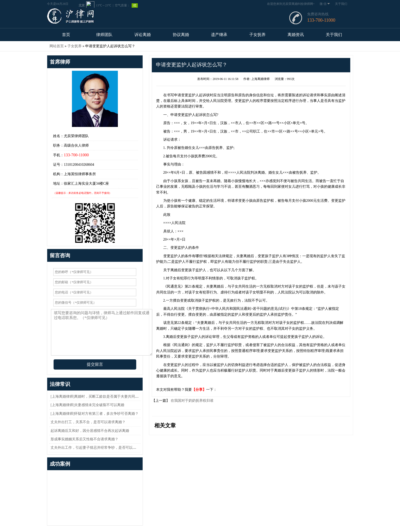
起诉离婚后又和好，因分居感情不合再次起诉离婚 (90, 431)
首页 (66, 35)
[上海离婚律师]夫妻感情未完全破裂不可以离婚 (87, 405)
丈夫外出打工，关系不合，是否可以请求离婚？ (88, 422)
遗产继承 (219, 35)
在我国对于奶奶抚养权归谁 (192, 401)
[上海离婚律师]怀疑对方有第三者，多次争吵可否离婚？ (95, 414)
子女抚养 (257, 35)
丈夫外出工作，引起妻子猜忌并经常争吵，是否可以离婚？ (97, 448)
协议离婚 (181, 35)
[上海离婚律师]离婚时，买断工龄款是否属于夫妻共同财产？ (98, 397)
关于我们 (341, 4)
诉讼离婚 (143, 35)
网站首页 (57, 46)
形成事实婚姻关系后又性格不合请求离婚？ (84, 439)
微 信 (325, 4)
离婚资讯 (296, 35)
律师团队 (104, 35)
